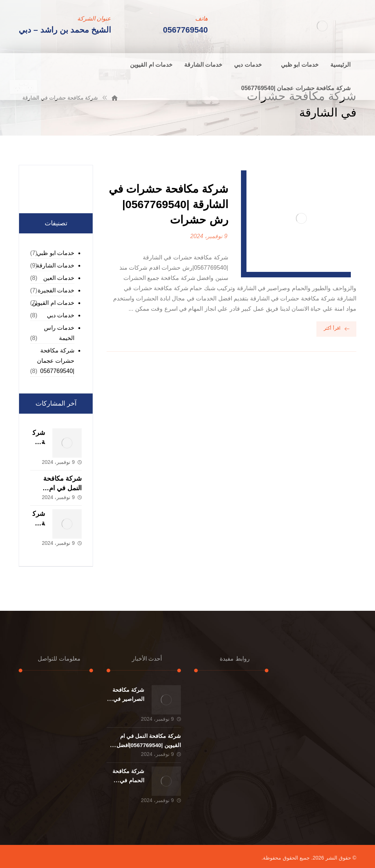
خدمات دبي (61, 315)
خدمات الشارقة (55, 265)
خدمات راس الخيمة (59, 333)
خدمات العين (59, 278)
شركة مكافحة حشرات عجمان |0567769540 (56, 361)
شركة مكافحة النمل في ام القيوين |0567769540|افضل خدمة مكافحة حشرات (149, 745)
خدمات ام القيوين (53, 303)
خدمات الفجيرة (56, 290)
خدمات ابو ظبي (55, 253)
